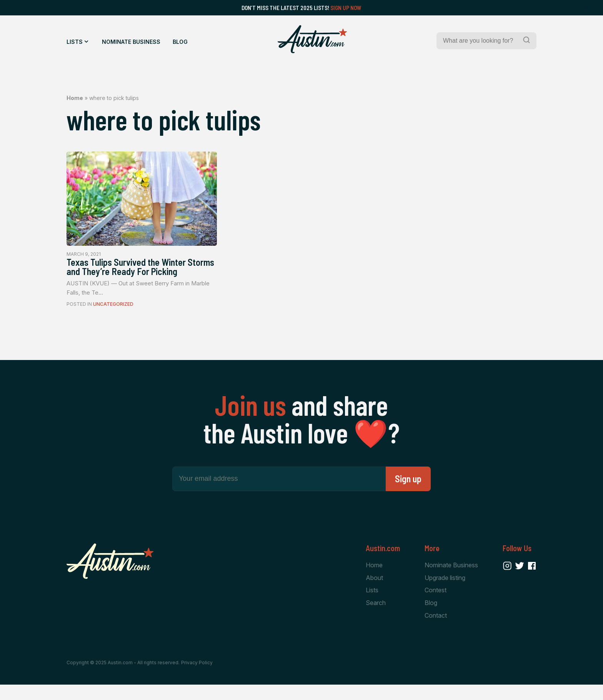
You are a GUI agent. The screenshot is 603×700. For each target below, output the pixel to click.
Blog (180, 42)
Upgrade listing (445, 592)
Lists (75, 42)
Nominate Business (131, 42)
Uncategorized (113, 317)
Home (75, 98)
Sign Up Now (346, 8)
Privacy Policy (197, 677)
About (374, 592)
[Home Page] (312, 39)
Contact (436, 630)
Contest (436, 605)
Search (376, 617)
